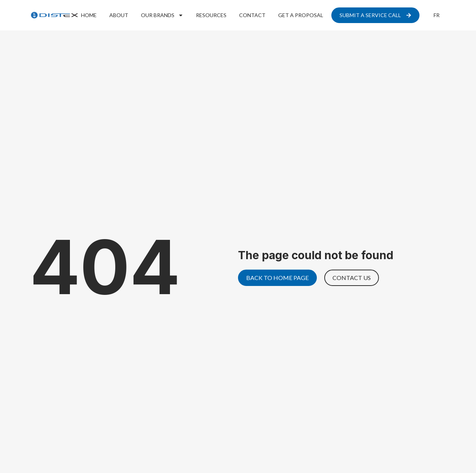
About (119, 15)
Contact (252, 15)
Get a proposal (301, 15)
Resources (211, 15)
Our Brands (162, 15)
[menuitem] (437, 15)
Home (89, 15)
